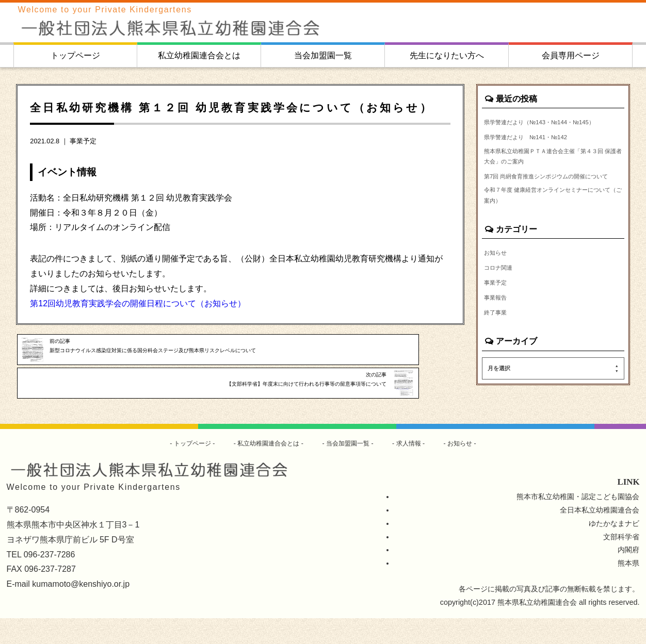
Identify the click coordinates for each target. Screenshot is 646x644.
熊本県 (628, 589)
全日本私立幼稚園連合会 (600, 536)
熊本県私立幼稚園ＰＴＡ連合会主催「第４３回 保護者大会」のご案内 (553, 175)
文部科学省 (621, 563)
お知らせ (498, 295)
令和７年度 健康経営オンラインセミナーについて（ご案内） (550, 235)
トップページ (75, 55)
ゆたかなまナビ (614, 549)
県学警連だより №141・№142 (537, 152)
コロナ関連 (502, 312)
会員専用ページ (571, 55)
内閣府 (628, 576)
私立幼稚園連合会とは (199, 55)
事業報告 (498, 345)
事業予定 (83, 141)
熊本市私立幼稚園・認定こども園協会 (578, 522)
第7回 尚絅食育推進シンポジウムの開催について (552, 205)
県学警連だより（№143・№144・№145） (540, 128)
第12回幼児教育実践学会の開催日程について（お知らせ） (138, 303)
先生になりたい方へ (447, 55)
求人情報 (419, 469)
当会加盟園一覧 (323, 55)
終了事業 (498, 361)
